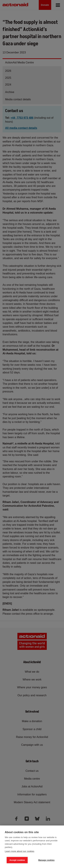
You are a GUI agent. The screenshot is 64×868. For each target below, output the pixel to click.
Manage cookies (46, 860)
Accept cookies (17, 860)
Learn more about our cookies (20, 851)
